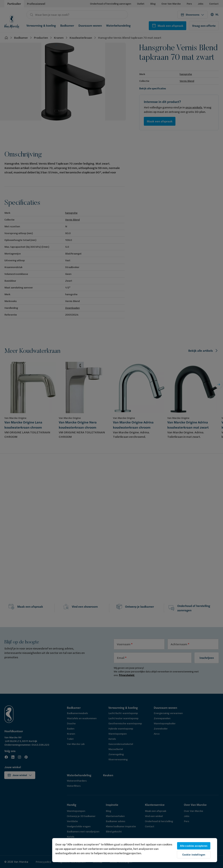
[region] (135, 850)
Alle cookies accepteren (194, 846)
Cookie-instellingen (194, 855)
